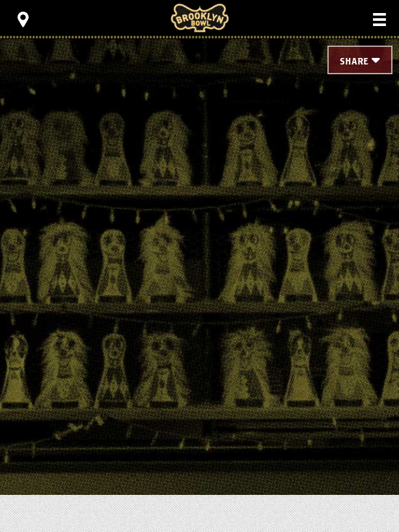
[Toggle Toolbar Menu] (23, 20)
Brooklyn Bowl (200, 18)
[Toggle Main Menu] (379, 20)
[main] (199, 234)
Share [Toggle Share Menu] (354, 62)
